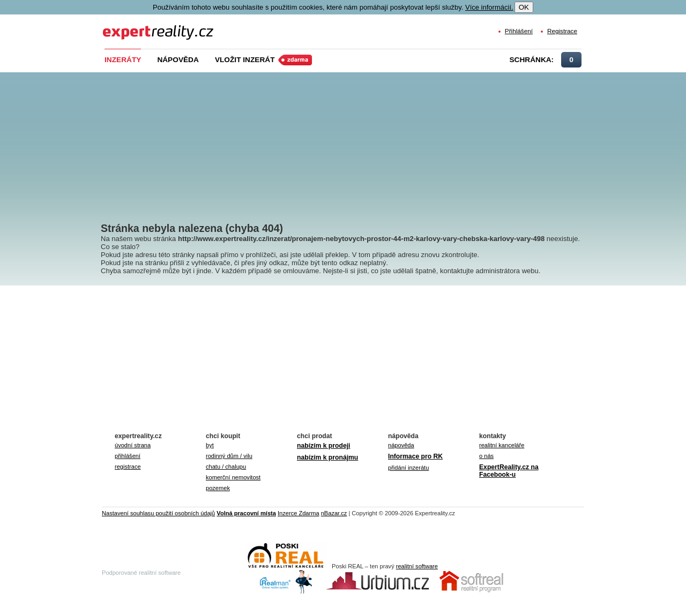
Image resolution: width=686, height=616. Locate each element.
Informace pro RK (415, 456)
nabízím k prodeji (323, 446)
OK (524, 7)
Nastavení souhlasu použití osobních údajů (158, 513)
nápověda (401, 445)
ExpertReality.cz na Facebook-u (509, 471)
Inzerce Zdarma (299, 513)
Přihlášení (519, 31)
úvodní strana (133, 445)
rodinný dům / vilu (229, 456)
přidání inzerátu (408, 468)
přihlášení (128, 456)
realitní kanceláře (502, 445)
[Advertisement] (361, 139)
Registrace (562, 31)
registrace (128, 467)
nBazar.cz (334, 513)
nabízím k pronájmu (327, 457)
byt (210, 445)
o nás (486, 456)
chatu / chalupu (226, 467)
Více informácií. (489, 7)
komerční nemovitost (233, 477)
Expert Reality (122, 26)
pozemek (218, 488)
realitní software (417, 566)
